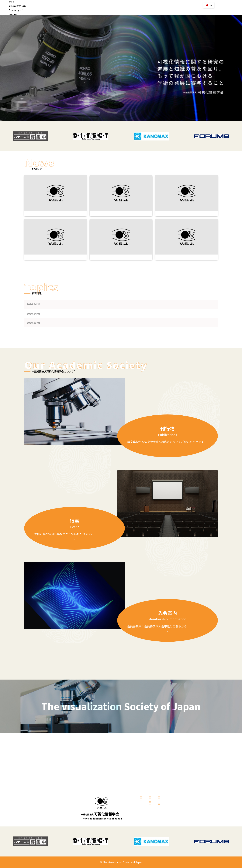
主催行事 (144, 774)
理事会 (109, 792)
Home (121, 11)
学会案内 (135, 11)
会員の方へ (208, 11)
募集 (142, 809)
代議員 (109, 806)
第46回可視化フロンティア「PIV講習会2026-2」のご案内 (77, 332)
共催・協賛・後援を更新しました (64, 341)
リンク (168, 11)
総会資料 (110, 802)
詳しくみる (168, 472)
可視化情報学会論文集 (184, 792)
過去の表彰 (145, 819)
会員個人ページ (181, 803)
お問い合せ (231, 7)
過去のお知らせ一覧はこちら (121, 293)
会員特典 (178, 807)
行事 (157, 11)
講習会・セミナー (148, 778)
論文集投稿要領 (181, 774)
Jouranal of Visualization (186, 783)
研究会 (109, 811)
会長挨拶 (110, 779)
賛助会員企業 (146, 798)
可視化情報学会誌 (182, 787)
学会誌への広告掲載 (183, 778)
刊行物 (193, 11)
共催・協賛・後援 (148, 783)
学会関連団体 (146, 794)
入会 (147, 11)
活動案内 (110, 788)
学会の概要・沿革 (115, 784)
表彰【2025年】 (147, 814)
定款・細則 (111, 797)
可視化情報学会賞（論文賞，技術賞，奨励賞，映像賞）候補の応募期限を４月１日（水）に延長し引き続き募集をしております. (116, 351)
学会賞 (181, 11)
